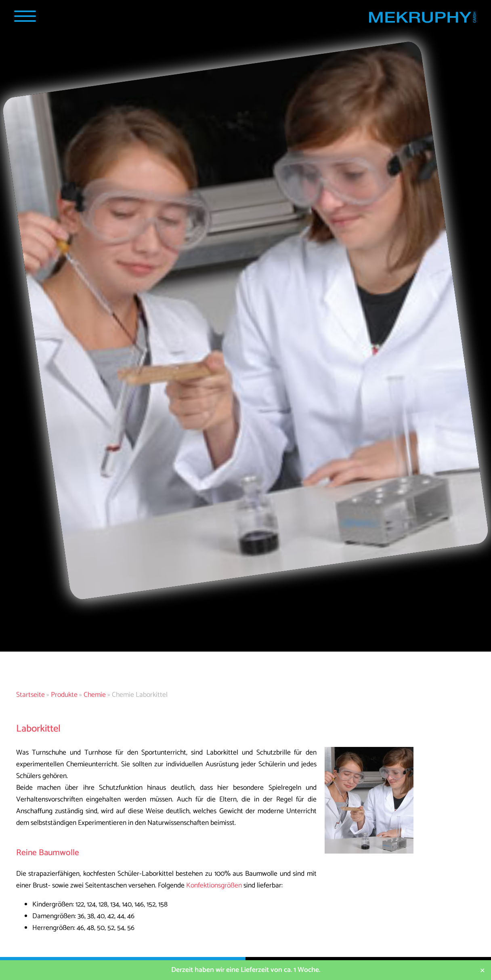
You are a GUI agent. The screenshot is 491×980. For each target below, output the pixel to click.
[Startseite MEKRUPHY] (422, 19)
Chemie (95, 695)
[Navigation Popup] (25, 16)
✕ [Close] (482, 970)
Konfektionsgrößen (214, 886)
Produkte (64, 695)
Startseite (30, 695)
